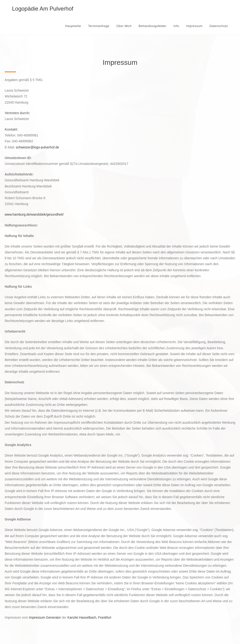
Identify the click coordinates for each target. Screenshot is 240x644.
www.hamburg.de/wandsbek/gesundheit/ (34, 214)
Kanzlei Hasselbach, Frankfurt (89, 617)
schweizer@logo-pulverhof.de (37, 147)
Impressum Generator (45, 617)
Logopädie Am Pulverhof (43, 9)
